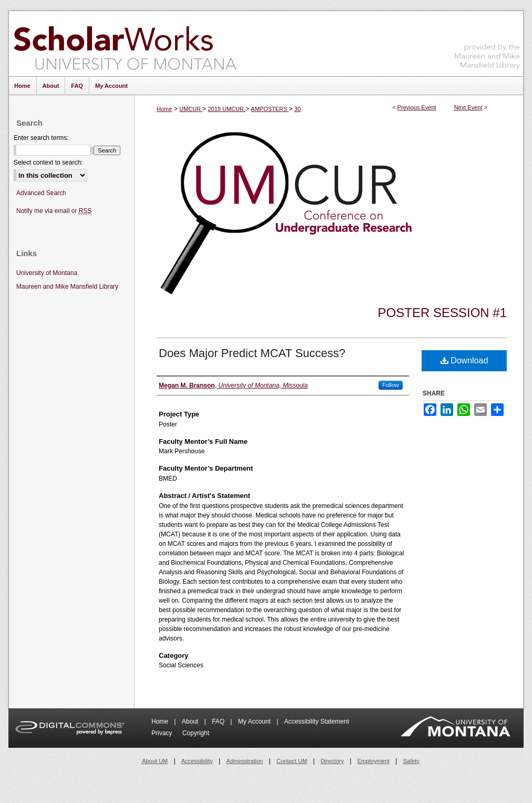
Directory (332, 761)
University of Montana (47, 273)
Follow (391, 385)
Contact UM (292, 761)
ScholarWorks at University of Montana (125, 44)
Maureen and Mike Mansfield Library (487, 42)
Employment (374, 761)
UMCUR (191, 109)
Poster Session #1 (442, 313)
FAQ (219, 721)
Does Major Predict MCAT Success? (252, 353)
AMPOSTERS (270, 109)
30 (298, 109)
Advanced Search (41, 193)
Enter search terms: (41, 138)
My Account (255, 721)
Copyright (196, 733)
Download (464, 360)
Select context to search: (48, 162)
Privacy (163, 733)
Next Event (468, 107)
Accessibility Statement (317, 721)
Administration (245, 761)
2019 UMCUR (227, 109)
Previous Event (417, 107)
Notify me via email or (54, 211)
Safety (411, 761)
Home (164, 109)
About (191, 721)
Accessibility (197, 761)
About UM (155, 761)
